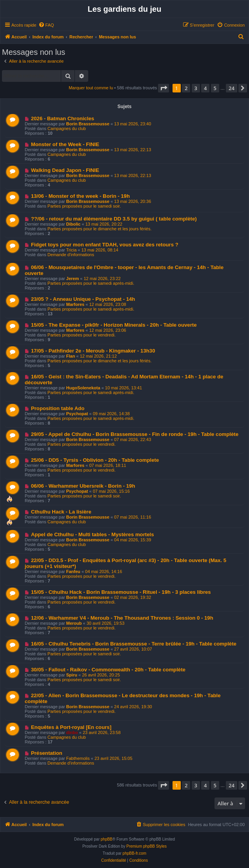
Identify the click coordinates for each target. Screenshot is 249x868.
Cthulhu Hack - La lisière (61, 512)
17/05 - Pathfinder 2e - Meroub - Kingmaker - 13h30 (93, 351)
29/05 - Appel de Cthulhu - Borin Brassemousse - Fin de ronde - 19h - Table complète (135, 434)
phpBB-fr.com (135, 853)
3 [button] (196, 88)
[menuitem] (46, 25)
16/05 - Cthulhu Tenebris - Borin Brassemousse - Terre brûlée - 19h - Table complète (134, 644)
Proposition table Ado (58, 408)
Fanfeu (73, 571)
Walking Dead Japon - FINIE (65, 170)
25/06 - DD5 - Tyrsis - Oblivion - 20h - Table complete (95, 460)
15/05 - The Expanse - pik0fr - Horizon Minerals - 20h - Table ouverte (114, 325)
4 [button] (205, 88)
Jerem (73, 278)
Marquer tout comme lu (91, 88)
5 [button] (215, 88)
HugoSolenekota (83, 388)
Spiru (72, 675)
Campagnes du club (67, 128)
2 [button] (186, 88)
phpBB (107, 839)
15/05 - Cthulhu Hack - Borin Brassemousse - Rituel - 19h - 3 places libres (121, 592)
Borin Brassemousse (88, 124)
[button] (164, 88)
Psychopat (77, 414)
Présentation (47, 753)
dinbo (72, 732)
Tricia (71, 250)
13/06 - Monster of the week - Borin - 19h (80, 196)
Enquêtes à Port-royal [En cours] (71, 727)
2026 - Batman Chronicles (63, 118)
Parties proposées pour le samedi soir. (84, 206)
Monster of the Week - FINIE (65, 144)
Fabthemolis (78, 758)
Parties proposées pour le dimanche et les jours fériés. (99, 229)
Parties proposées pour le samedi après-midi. (91, 283)
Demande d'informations (71, 255)
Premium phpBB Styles (146, 846)
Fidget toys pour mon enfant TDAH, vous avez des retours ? (105, 245)
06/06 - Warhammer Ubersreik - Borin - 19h (83, 486)
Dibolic (74, 224)
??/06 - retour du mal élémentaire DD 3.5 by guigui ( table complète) (114, 219)
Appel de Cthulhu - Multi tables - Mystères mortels (93, 534)
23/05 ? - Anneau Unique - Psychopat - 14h (83, 299)
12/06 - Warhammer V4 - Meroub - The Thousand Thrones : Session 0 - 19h (122, 618)
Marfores (75, 304)
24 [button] (232, 88)
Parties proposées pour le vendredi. (82, 335)
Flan (71, 356)
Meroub (74, 623)
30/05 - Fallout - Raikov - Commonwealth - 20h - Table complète (108, 670)
